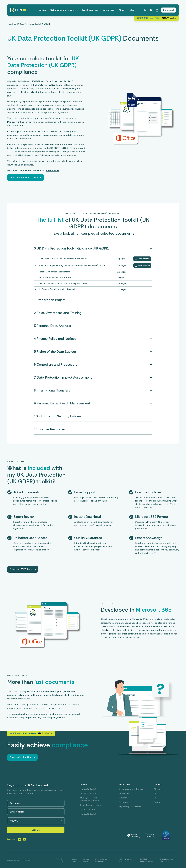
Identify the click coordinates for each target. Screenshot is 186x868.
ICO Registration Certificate (126, 860)
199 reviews (155, 18)
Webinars (123, 798)
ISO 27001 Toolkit (88, 789)
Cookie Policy (74, 860)
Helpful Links (125, 784)
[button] (142, 259)
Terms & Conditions (60, 860)
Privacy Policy (86, 860)
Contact (158, 802)
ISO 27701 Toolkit (88, 793)
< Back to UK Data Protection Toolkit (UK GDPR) (29, 24)
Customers (108, 10)
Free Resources (90, 10)
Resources (124, 793)
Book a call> (53, 171)
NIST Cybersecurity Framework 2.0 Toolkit (90, 799)
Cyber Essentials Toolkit (91, 805)
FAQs (156, 798)
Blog (132, 10)
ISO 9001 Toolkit (88, 809)
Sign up (36, 830)
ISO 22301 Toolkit (88, 814)
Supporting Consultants (130, 807)
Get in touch (169, 10)
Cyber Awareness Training (64, 10)
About (122, 10)
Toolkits (42, 10)
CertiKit (158, 784)
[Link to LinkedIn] (20, 839)
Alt (30, 860)
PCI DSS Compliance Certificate (103, 860)
